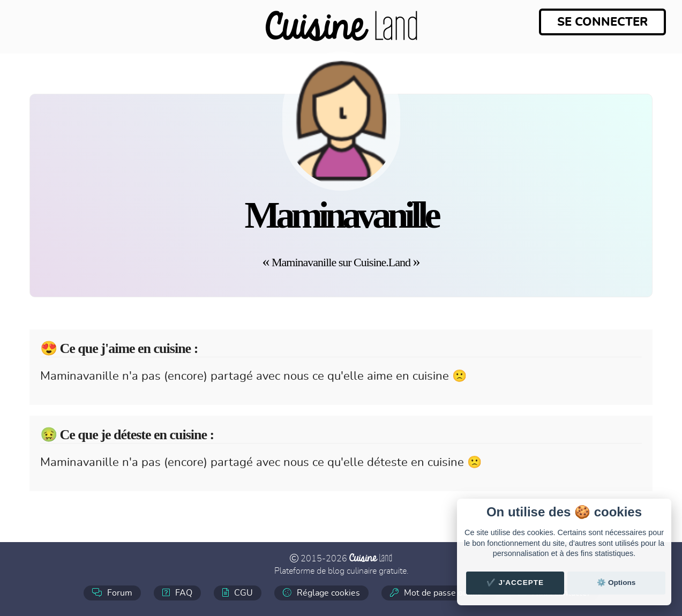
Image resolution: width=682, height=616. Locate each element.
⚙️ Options (616, 583)
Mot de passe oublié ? (439, 593)
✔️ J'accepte (515, 583)
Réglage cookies (321, 593)
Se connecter (602, 22)
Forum (112, 593)
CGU (238, 593)
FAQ (177, 593)
